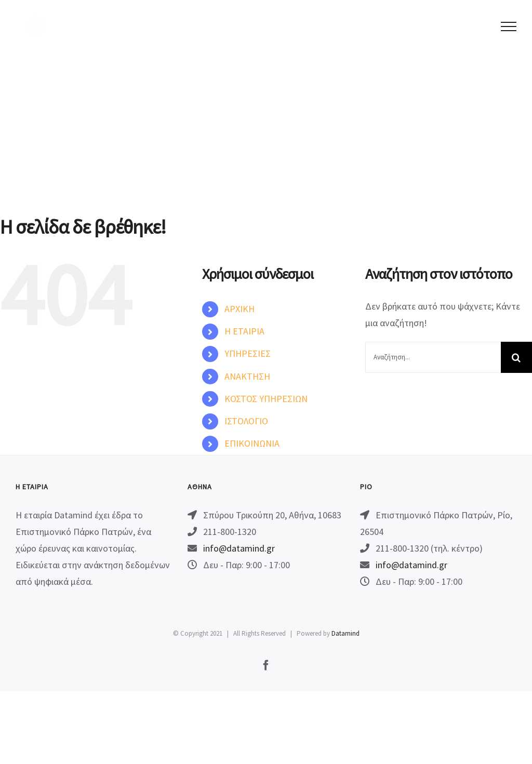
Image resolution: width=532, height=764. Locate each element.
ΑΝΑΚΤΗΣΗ (247, 376)
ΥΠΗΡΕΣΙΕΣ (248, 353)
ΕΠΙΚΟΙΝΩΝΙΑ (252, 443)
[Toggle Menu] (509, 26)
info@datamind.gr (239, 548)
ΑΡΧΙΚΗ (240, 309)
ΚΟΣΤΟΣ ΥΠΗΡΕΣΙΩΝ (266, 399)
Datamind (345, 633)
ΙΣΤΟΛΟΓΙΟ (246, 421)
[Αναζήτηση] (516, 357)
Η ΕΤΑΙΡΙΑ (244, 331)
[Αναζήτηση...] (433, 357)
